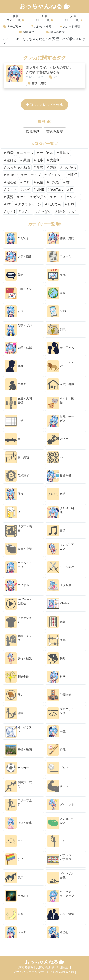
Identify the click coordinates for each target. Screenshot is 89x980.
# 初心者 (10, 182)
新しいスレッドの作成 (45, 105)
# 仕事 (38, 160)
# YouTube (56, 190)
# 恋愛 (9, 153)
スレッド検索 (41, 27)
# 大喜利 (53, 160)
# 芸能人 (63, 153)
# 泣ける (10, 160)
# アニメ (57, 197)
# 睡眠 (72, 175)
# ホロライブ (31, 175)
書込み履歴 (55, 32)
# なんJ (10, 212)
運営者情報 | (27, 968)
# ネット (10, 190)
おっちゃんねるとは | (61, 972)
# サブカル (45, 153)
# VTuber (11, 175)
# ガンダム (38, 197)
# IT (70, 190)
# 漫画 (52, 167)
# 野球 (70, 204)
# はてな (53, 182)
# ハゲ (25, 190)
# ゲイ (22, 197)
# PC (8, 204)
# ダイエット (54, 175)
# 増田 (68, 182)
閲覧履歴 (26, 32)
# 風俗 (38, 182)
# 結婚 (60, 212)
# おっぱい (43, 212)
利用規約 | (64, 968)
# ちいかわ (68, 167)
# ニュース (25, 153)
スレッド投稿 (70, 27)
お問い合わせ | (47, 968)
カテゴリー (12, 27)
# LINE (39, 190)
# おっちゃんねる (17, 167)
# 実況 (9, 197)
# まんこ (25, 212)
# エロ (25, 182)
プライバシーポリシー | (30, 972)
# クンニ (73, 197)
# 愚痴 (25, 160)
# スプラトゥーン (28, 204)
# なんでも (53, 204)
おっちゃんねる (45, 6)
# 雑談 (39, 167)
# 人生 (73, 212)
